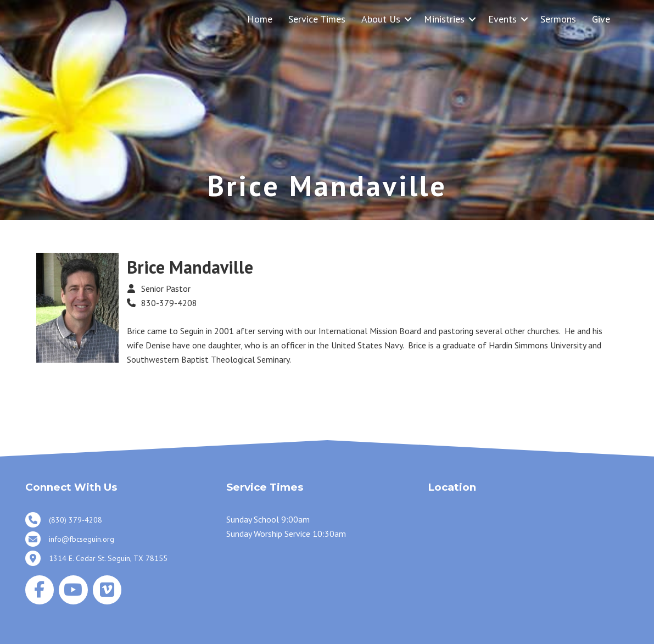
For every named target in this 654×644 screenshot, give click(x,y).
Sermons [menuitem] (558, 19)
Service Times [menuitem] (317, 19)
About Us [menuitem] (381, 19)
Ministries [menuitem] (444, 19)
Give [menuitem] (601, 19)
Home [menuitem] (260, 19)
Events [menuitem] (502, 19)
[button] (408, 19)
